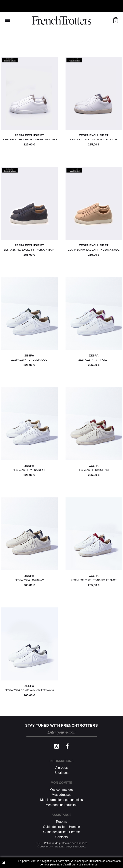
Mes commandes (62, 790)
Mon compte (61, 783)
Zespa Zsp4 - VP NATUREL (29, 470)
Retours (61, 822)
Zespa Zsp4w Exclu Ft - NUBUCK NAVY (29, 250)
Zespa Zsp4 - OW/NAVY (29, 580)
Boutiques (61, 773)
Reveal (7, 20)
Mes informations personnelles (61, 800)
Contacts (61, 837)
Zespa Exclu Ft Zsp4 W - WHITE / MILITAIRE (29, 139)
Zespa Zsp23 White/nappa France (94, 580)
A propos (61, 768)
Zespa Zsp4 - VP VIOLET (94, 360)
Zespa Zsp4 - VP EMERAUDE (29, 360)
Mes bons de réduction (62, 805)
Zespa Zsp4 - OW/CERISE (94, 470)
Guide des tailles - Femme (61, 832)
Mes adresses (62, 795)
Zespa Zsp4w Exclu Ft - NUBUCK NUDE (94, 250)
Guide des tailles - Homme (61, 827)
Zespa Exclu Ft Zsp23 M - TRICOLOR (94, 139)
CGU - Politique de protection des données (62, 843)
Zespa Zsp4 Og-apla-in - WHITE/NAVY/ (29, 690)
